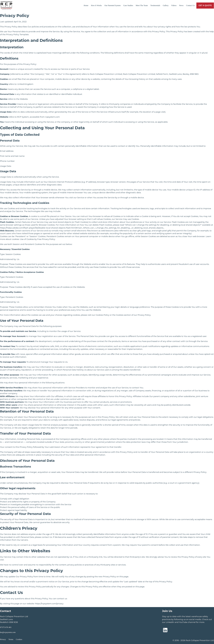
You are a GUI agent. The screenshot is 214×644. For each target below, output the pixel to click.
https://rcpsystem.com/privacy (49, 604)
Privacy (3, 639)
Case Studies (128, 5)
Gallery (166, 5)
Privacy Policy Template (17, 34)
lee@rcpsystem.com (8, 632)
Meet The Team (142, 5)
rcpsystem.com (52, 117)
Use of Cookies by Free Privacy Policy (37, 239)
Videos (174, 5)
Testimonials (155, 5)
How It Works (96, 5)
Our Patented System (112, 5)
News (181, 5)
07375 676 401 (6, 627)
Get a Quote (205, 5)
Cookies (19, 639)
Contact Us (190, 5)
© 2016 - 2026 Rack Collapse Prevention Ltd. (193, 640)
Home (86, 5)
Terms (11, 639)
